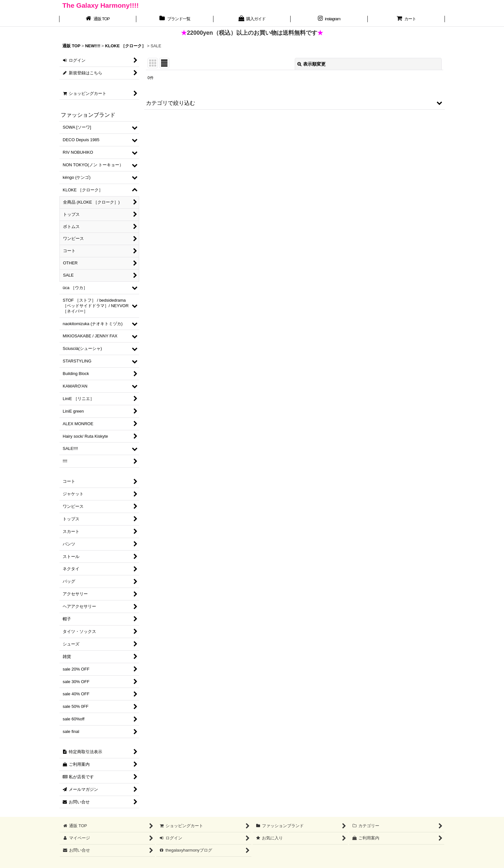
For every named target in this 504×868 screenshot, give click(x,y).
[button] (295, 103)
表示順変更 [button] (311, 64)
